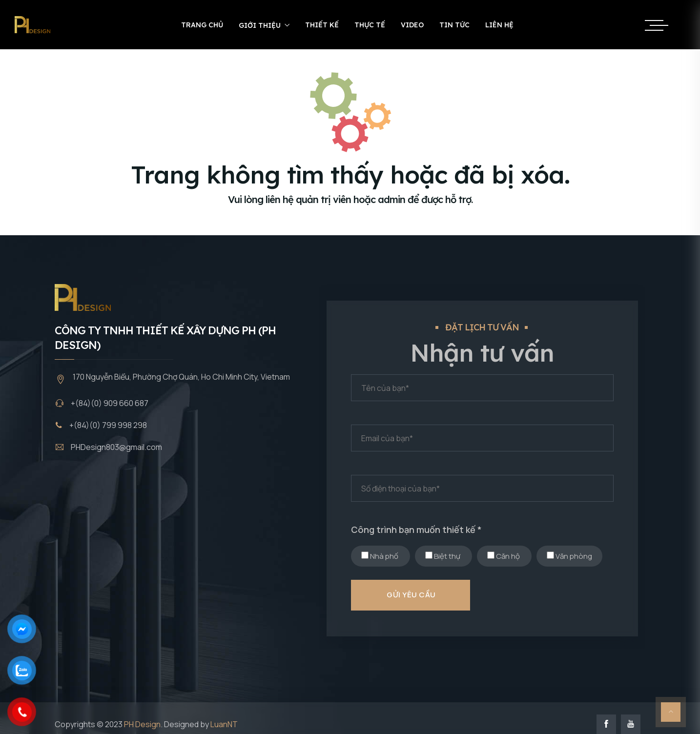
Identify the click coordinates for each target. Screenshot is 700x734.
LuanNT (224, 724)
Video (412, 25)
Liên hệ (499, 25)
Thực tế (370, 25)
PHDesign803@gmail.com (116, 447)
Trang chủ (202, 25)
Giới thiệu (260, 25)
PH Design (142, 724)
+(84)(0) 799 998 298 (108, 425)
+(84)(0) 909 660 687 (110, 403)
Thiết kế (322, 25)
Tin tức (454, 25)
